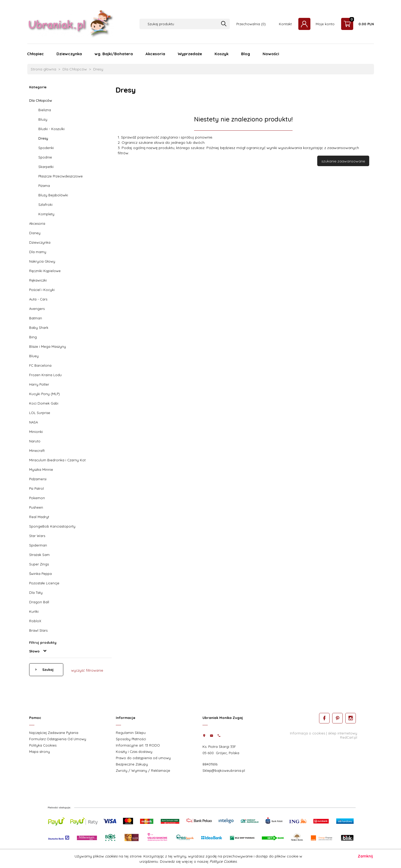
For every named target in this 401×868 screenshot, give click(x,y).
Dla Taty (36, 593)
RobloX (35, 621)
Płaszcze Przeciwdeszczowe (61, 176)
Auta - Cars (38, 299)
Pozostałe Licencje (44, 583)
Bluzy (43, 119)
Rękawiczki (38, 280)
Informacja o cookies (308, 733)
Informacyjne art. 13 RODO (138, 745)
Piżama (44, 186)
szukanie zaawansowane (343, 161)
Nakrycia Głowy (42, 261)
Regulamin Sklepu (131, 733)
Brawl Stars (38, 630)
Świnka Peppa (40, 574)
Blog (246, 54)
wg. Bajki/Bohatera (114, 54)
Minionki (36, 432)
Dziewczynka (69, 54)
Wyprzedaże (190, 54)
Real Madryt (39, 517)
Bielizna (45, 110)
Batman (36, 318)
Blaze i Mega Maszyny (48, 346)
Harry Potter (39, 384)
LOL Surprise (40, 413)
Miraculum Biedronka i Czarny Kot (57, 460)
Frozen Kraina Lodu (45, 375)
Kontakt (285, 24)
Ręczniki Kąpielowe (45, 271)
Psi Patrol (37, 488)
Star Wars (37, 536)
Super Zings (39, 564)
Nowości (271, 54)
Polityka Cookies (43, 745)
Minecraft (37, 451)
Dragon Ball (39, 602)
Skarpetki (46, 167)
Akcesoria (155, 54)
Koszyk (222, 54)
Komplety (46, 214)
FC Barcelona (40, 365)
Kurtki (34, 611)
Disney (35, 233)
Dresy (43, 138)
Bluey (34, 356)
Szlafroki (45, 205)
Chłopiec (35, 54)
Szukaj (47, 670)
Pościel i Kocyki (42, 290)
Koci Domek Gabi (44, 403)
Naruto (35, 441)
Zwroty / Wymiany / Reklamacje (143, 770)
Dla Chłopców (41, 100)
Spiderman (38, 545)
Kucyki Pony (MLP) (45, 394)
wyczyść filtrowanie (87, 670)
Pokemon (37, 498)
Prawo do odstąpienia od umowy (143, 758)
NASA (33, 422)
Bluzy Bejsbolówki (53, 195)
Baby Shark (39, 328)
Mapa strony (40, 752)
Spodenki (46, 148)
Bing (33, 337)
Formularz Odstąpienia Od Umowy (58, 739)
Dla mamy (38, 252)
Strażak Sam (39, 555)
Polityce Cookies (223, 861)
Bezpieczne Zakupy (132, 764)
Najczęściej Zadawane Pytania (54, 733)
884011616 (210, 764)
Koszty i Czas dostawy (134, 752)
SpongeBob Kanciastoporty (52, 526)
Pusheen (36, 507)
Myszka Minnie (41, 469)
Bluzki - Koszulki (51, 129)
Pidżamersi (38, 479)
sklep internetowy (343, 733)
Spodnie (45, 157)
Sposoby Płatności (131, 739)
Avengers (37, 309)
